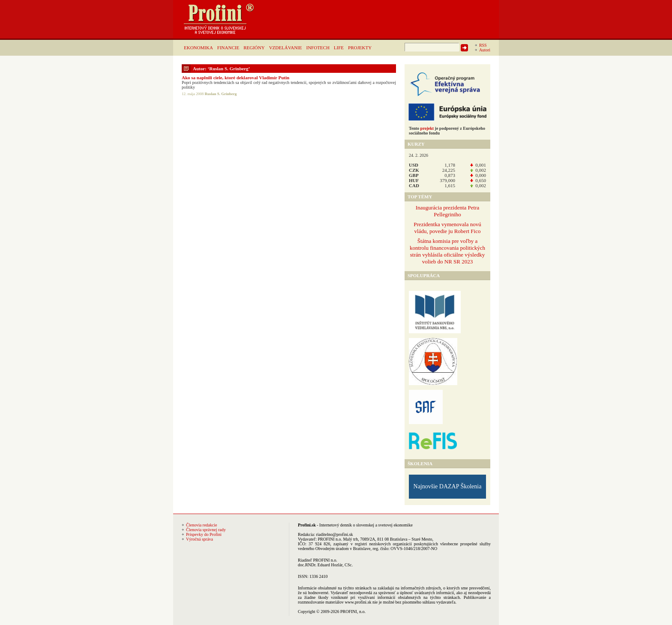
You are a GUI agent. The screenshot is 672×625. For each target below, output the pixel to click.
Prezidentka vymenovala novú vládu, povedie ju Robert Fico (447, 228)
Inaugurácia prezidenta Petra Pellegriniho (448, 211)
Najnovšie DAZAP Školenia (448, 486)
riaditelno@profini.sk (334, 534)
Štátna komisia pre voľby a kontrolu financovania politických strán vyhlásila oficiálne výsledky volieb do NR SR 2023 (447, 251)
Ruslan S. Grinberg (221, 94)
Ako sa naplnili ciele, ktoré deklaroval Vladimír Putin (235, 78)
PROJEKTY (360, 48)
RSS (483, 45)
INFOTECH (318, 48)
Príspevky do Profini (204, 534)
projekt (427, 128)
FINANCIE (228, 48)
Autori (485, 50)
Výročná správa (199, 539)
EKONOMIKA (198, 48)
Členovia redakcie (201, 525)
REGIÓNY (254, 48)
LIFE (339, 48)
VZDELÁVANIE (286, 48)
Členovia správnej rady (206, 530)
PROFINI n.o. (330, 539)
